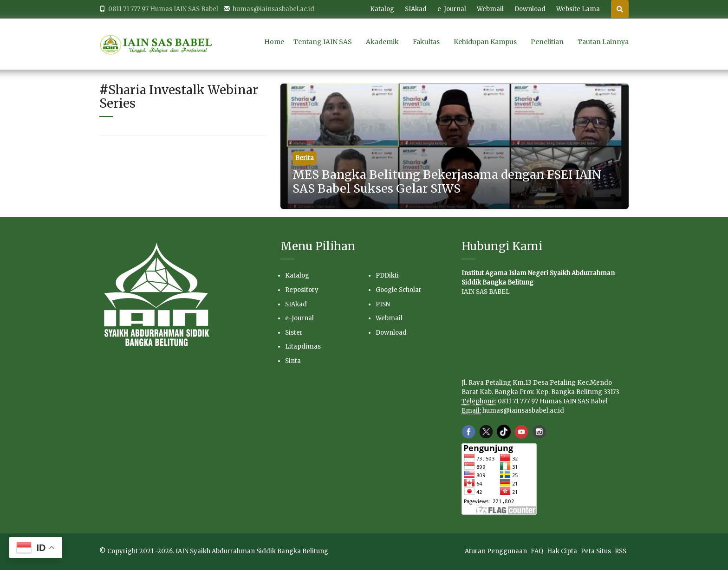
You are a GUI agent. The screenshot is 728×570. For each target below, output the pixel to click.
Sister (294, 333)
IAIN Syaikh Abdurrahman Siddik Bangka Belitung (252, 551)
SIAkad (416, 9)
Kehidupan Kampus (485, 42)
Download (530, 9)
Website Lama (578, 9)
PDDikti (387, 275)
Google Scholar (399, 290)
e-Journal (452, 9)
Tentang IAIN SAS (323, 42)
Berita (305, 158)
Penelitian (547, 42)
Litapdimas (303, 347)
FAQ (538, 551)
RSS (621, 551)
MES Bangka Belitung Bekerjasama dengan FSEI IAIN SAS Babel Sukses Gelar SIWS (447, 181)
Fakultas (426, 42)
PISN (383, 304)
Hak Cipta (563, 551)
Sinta (293, 361)
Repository (302, 290)
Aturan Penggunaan (497, 551)
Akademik (382, 42)
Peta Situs (597, 551)
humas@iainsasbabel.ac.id (523, 411)
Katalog (382, 9)
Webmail (490, 9)
